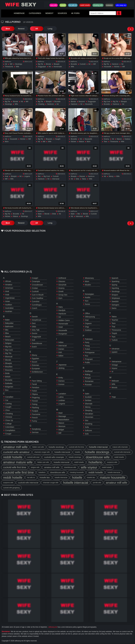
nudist (88, 297)
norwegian (89, 294)
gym (60, 298)
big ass (8, 347)
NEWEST (49, 13)
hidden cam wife (38, 447)
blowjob (57, 64)
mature (82, 142)
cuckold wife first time (76, 447)
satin (87, 394)
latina (61, 397)
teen (106, 142)
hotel (61, 327)
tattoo (84, 179)
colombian (10, 427)
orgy (87, 327)
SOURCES (62, 13)
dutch (34, 347)
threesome (9, 67)
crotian (35, 288)
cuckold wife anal (33, 457)
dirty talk (36, 330)
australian (9, 308)
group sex (63, 295)
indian (61, 342)
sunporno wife (112, 462)
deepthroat (36, 320)
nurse (87, 304)
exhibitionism (37, 372)
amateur (9, 285)
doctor (35, 333)
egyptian (35, 358)
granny (106, 139)
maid (60, 413)
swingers (115, 305)
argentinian (10, 298)
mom (7, 142)
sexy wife (54, 5)
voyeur (114, 368)
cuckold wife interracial (122, 452)
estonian (35, 365)
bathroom (9, 326)
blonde (49, 64)
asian (8, 301)
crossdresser (37, 285)
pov (87, 356)
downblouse (37, 343)
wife (18, 67)
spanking (115, 281)
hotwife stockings (56, 447)
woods (114, 387)
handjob (62, 310)
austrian (9, 311)
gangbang (36, 429)
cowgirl (35, 278)
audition (9, 305)
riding (88, 375)
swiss (114, 308)
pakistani (89, 339)
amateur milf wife (15, 447)
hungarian (63, 334)
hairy (61, 307)
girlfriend (62, 278)
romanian (89, 381)
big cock (107, 102)
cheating (41, 104)
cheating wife (98, 5)
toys (113, 337)
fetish (34, 391)
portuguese (90, 352)
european (36, 368)
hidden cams (64, 320)
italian (61, 356)
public (88, 362)
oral (87, 320)
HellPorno (7, 62)
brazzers (82, 102)
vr (112, 372)
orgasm (88, 323)
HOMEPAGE (19, 13)
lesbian (62, 400)
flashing (35, 408)
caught (58, 139)
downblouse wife (98, 457)
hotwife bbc (45, 477)
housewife (108, 67)
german (35, 432)
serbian (88, 400)
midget (61, 430)
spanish (115, 278)
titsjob (114, 333)
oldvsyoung (90, 317)
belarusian (10, 340)
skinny (111, 176)
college (8, 424)
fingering (36, 398)
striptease (116, 298)
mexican (62, 426)
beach (8, 337)
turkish (114, 340)
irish (60, 352)
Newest (21, 29)
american (9, 288)
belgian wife (35, 467)
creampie (36, 281)
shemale (89, 404)
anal (7, 176)
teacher (115, 320)
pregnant (89, 359)
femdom (36, 387)
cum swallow (38, 298)
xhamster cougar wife (42, 452)
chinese (9, 417)
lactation (62, 394)
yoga (114, 397)
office (87, 313)
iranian (61, 349)
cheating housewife (77, 472)
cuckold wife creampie (54, 457)
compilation (10, 430)
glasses (82, 176)
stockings (19, 64)
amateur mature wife (18, 462)
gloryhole (62, 285)
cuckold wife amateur (16, 452)
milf (11, 64)
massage (62, 416)
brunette (74, 64)
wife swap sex (121, 5)
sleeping (89, 410)
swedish (115, 301)
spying (114, 285)
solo (87, 434)
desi (34, 323)
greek (61, 291)
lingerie (27, 176)
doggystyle (42, 67)
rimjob (88, 378)
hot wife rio (73, 5)
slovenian (89, 417)
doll (33, 340)
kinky (61, 378)
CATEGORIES (35, 13)
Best (8, 29)
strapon (115, 295)
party (87, 342)
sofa (77, 179)
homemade (58, 67)
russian (88, 385)
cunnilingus (37, 305)
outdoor (127, 139)
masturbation (64, 420)
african (8, 281)
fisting (35, 404)
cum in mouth (38, 295)
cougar (8, 434)
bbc (39, 176)
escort (35, 362)
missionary (89, 278)
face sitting (37, 381)
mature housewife (113, 477)
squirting (115, 288)
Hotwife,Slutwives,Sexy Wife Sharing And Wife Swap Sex (22, 5)
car (7, 400)
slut (87, 420)
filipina (35, 394)
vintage (115, 365)
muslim (88, 285)
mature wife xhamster (120, 447)
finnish (35, 401)
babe (40, 214)
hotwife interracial (98, 447)
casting (8, 404)
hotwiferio (95, 462)
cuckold (83, 64)
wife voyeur (89, 467)
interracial (56, 179)
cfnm (7, 410)
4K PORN (75, 13)
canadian (9, 397)
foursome (36, 414)
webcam (115, 381)
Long (50, 29)
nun (87, 301)
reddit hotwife (85, 5)
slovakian (89, 414)
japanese (62, 365)
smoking (89, 424)
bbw (7, 333)
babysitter (9, 323)
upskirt (114, 352)
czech (35, 308)
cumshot (36, 301)
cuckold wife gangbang (11, 488)
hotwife (63, 5)
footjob (35, 411)
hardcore (115, 64)
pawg (87, 346)
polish (88, 349)
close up (9, 420)
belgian (8, 343)
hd (6, 64)
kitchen (117, 67)
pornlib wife (97, 483)
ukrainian (115, 349)
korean (61, 384)
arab (7, 295)
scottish (88, 397)
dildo (34, 327)
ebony (35, 355)
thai (113, 327)
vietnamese (116, 362)
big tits (40, 64)
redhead (89, 371)
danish (35, 317)
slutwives (109, 5)
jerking (61, 368)
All (37, 29)
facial (34, 384)
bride (54, 214)
